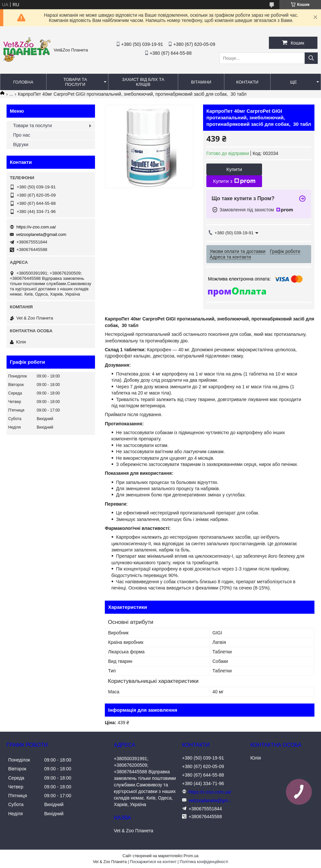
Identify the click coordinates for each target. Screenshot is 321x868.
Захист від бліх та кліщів (143, 82)
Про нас (22, 135)
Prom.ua (191, 856)
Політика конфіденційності (204, 862)
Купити (234, 169)
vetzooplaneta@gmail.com (41, 234)
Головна (23, 82)
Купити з (234, 181)
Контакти (247, 82)
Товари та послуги (75, 82)
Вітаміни (201, 82)
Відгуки (21, 145)
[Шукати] (311, 58)
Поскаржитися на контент (153, 862)
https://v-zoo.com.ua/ (36, 227)
